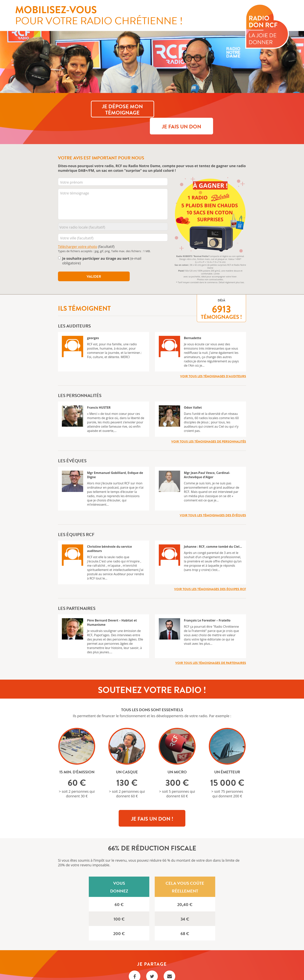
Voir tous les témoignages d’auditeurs (213, 359)
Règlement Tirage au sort (152, 971)
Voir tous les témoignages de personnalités (209, 424)
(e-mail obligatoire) (102, 243)
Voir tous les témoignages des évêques (213, 498)
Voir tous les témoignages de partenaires (211, 646)
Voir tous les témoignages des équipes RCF (210, 572)
